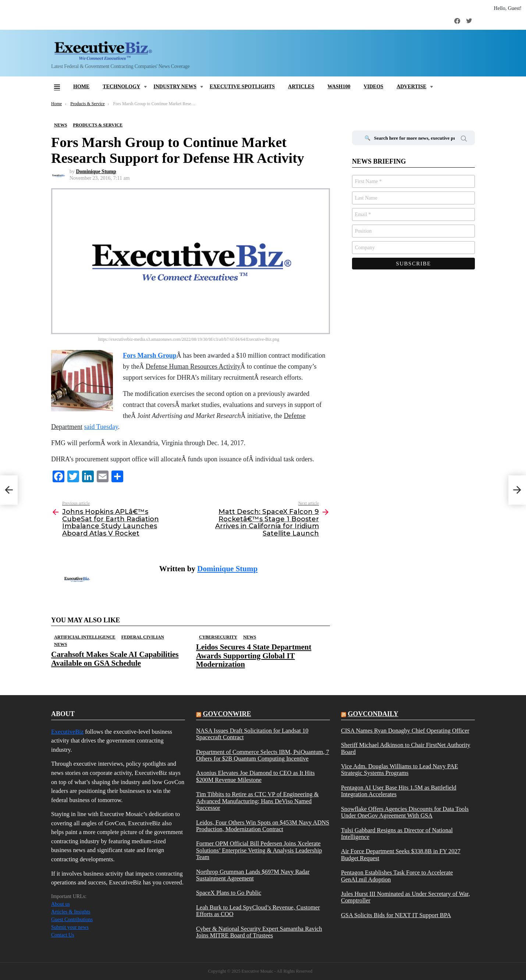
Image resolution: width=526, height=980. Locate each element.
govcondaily (373, 714)
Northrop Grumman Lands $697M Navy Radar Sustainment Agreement (253, 875)
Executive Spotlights (242, 87)
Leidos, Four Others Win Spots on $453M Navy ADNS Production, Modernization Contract (263, 826)
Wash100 (339, 87)
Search (464, 140)
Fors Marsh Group (150, 355)
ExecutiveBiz (67, 732)
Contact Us (63, 935)
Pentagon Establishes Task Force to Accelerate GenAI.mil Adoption (397, 876)
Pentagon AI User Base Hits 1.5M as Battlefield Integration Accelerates (399, 791)
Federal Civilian (143, 637)
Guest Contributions (72, 920)
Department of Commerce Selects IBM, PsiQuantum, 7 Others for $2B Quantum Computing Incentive (263, 755)
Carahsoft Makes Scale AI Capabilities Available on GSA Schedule (115, 659)
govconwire (227, 714)
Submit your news (70, 927)
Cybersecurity (218, 637)
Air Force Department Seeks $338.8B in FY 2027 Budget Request (401, 855)
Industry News (175, 87)
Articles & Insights (71, 912)
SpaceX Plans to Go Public (229, 893)
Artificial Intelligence (85, 637)
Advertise (411, 87)
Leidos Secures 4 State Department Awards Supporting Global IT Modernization (254, 655)
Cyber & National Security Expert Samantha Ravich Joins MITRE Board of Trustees (259, 932)
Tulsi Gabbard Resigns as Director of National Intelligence (397, 834)
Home (81, 87)
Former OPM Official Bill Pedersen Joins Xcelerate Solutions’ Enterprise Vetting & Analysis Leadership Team (259, 850)
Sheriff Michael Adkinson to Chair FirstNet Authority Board (406, 748)
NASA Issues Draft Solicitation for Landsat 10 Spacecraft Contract (252, 734)
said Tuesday (101, 427)
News (61, 644)
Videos (373, 87)
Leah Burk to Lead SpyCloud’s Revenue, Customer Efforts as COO (258, 911)
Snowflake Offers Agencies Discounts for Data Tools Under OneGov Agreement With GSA (405, 812)
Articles (301, 87)
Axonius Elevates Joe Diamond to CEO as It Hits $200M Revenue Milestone (255, 776)
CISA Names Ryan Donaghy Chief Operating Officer (405, 731)
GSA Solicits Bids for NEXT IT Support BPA (396, 915)
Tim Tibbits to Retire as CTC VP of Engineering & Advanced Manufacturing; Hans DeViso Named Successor (257, 801)
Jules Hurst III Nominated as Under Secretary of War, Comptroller (406, 897)
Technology (121, 87)
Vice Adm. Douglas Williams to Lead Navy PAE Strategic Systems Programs (399, 770)
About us (61, 904)
